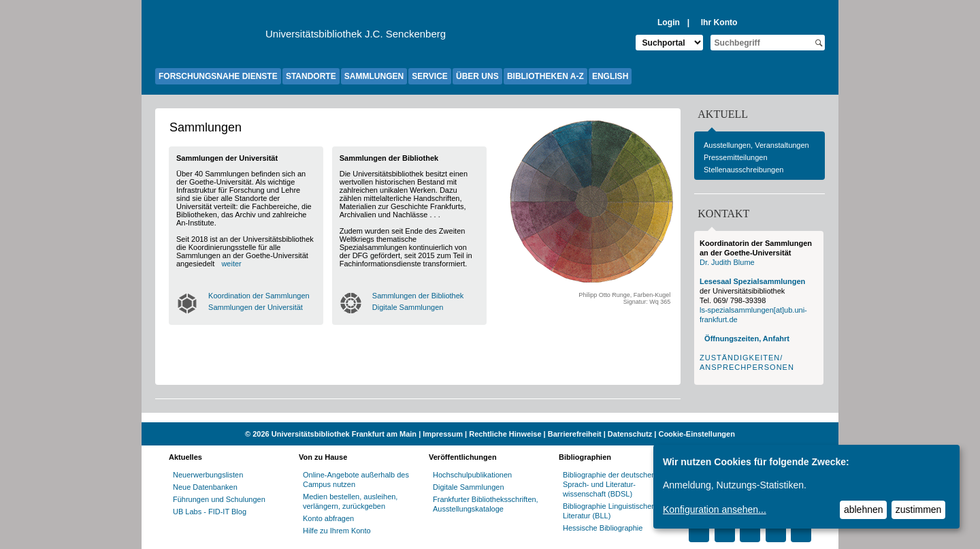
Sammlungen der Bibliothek (418, 296)
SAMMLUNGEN (374, 76)
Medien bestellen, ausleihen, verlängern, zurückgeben (350, 501)
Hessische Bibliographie (603, 528)
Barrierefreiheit (575, 434)
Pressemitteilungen (736, 157)
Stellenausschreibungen (744, 170)
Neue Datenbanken (205, 487)
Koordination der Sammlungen (259, 296)
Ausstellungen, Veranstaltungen (756, 145)
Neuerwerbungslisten (208, 475)
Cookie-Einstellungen (696, 434)
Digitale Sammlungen (408, 307)
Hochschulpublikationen (472, 475)
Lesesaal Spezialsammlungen (752, 281)
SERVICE (429, 76)
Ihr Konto (719, 22)
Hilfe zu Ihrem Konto (337, 531)
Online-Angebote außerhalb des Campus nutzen (356, 480)
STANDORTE (311, 76)
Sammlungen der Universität (256, 307)
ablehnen (864, 509)
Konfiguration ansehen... (715, 509)
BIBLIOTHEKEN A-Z (545, 76)
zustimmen (919, 509)
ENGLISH (610, 76)
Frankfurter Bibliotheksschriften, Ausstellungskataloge (486, 504)
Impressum (443, 434)
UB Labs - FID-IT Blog (210, 512)
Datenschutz (630, 434)
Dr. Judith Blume (727, 262)
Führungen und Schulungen (219, 499)
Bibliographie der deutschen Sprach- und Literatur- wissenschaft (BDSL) (609, 484)
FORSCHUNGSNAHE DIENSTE (218, 76)
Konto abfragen (328, 518)
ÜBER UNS (477, 76)
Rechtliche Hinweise (505, 434)
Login (669, 22)
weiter (231, 264)
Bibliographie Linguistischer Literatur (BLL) (608, 511)
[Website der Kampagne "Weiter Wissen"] (490, 418)
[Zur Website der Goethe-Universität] (210, 37)
